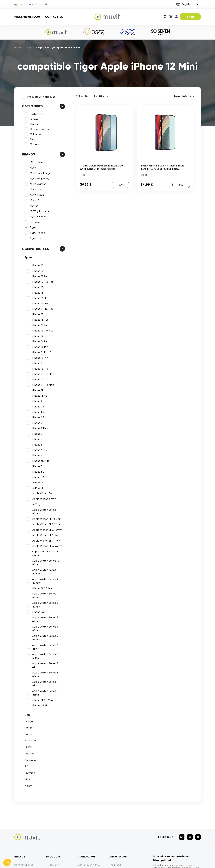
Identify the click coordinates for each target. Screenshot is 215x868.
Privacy (113, 819)
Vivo (26, 726)
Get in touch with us (89, 809)
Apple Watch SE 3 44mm (46, 541)
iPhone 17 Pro (39, 276)
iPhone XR (37, 411)
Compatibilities (35, 248)
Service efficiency (87, 819)
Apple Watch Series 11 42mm (48, 565)
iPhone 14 (37, 335)
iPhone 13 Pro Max (42, 373)
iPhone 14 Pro (39, 346)
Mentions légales (120, 861)
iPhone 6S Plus (40, 460)
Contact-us (54, 17)
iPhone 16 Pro (39, 303)
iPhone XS (37, 406)
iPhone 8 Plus (39, 427)
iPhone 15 (37, 313)
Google (28, 668)
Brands (28, 153)
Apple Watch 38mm (43, 493)
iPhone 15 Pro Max (42, 330)
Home (18, 47)
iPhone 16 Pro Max (42, 308)
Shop (190, 17)
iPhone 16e (38, 286)
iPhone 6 (36, 444)
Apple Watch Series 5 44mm (48, 598)
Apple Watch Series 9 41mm (48, 636)
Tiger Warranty (86, 824)
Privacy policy (157, 861)
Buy (120, 184)
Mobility (34, 143)
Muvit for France (23, 814)
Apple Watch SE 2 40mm (46, 525)
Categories (31, 105)
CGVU (139, 861)
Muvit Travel (36, 194)
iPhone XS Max (40, 652)
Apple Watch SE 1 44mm (46, 520)
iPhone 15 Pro (39, 324)
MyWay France (38, 216)
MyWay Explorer (38, 210)
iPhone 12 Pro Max (42, 384)
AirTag (35, 503)
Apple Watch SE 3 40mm (46, 536)
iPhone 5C (37, 471)
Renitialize (101, 96)
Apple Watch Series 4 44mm (49, 581)
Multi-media (53, 829)
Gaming (34, 123)
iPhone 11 (37, 389)
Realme (28, 700)
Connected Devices (41, 128)
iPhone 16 (37, 292)
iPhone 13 (37, 362)
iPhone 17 (37, 265)
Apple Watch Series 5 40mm (48, 587)
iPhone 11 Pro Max (42, 647)
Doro (27, 661)
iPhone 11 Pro (39, 395)
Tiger (32, 227)
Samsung (29, 706)
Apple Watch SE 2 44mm (46, 531)
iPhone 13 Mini (39, 357)
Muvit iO (34, 199)
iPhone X (36, 400)
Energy (33, 118)
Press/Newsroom (27, 17)
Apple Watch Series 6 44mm (48, 609)
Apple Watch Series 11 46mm (48, 509)
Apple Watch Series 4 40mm (49, 571)
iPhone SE (37, 417)
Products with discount (40, 96)
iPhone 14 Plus (40, 341)
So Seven (35, 221)
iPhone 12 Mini (39, 379)
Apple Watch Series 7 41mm (48, 614)
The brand (115, 809)
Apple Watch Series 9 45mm (48, 641)
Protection (35, 113)
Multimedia (35, 133)
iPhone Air (37, 270)
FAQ (80, 829)
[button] (7, 862)
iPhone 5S (37, 476)
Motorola (29, 687)
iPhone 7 (36, 433)
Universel (29, 719)
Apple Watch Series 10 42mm (45, 549)
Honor (27, 674)
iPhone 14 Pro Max (42, 352)
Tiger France (36, 232)
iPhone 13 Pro (39, 368)
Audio (32, 138)
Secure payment (87, 814)
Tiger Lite (35, 237)
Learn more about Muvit (31, 4)
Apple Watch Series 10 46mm (45, 558)
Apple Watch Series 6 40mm (48, 603)
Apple (27, 256)
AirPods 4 (37, 487)
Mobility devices (55, 824)
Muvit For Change (39, 172)
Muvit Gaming (37, 183)
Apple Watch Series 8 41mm (48, 625)
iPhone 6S (37, 455)
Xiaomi (28, 732)
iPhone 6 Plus (39, 449)
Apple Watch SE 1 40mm (46, 514)
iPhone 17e (38, 592)
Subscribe (191, 830)
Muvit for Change (24, 809)
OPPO (27, 694)
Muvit (32, 167)
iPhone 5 (36, 465)
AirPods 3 (37, 482)
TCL (26, 713)
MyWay (33, 205)
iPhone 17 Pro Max (42, 281)
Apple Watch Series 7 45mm (48, 620)
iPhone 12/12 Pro (41, 576)
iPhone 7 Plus (39, 438)
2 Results (82, 96)
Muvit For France (39, 178)
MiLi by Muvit (36, 161)
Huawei (28, 681)
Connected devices (57, 838)
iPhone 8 (36, 422)
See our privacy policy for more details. (174, 819)
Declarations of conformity (186, 861)
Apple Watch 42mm (43, 498)
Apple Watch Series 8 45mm (48, 630)
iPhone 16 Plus (39, 297)
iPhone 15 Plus (39, 319)
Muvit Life (34, 189)
